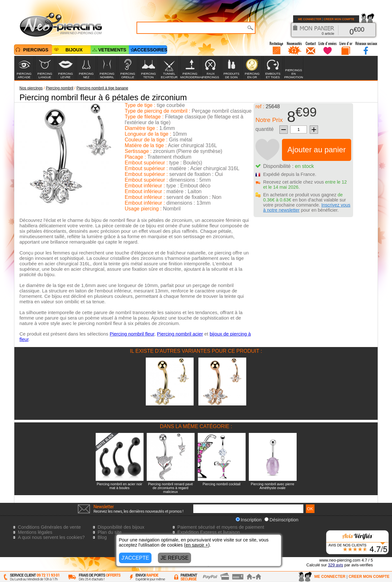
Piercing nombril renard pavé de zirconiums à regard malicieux (170, 488)
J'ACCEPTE (135, 558)
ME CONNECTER (310, 19)
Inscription (249, 520)
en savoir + (197, 545)
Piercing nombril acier (180, 334)
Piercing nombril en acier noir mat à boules (119, 486)
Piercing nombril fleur (132, 334)
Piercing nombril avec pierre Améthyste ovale (272, 486)
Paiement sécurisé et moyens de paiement (221, 527)
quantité (265, 129)
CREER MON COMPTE (339, 19)
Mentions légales (35, 532)
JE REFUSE (174, 558)
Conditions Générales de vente (49, 527)
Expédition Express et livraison (209, 532)
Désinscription (281, 520)
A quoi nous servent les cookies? (51, 537)
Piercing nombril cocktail (222, 484)
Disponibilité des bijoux (121, 527)
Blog (102, 537)
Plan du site (110, 532)
